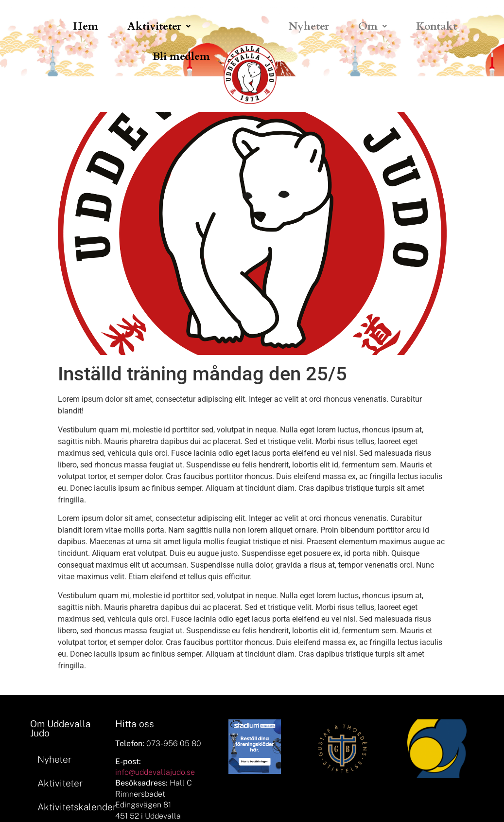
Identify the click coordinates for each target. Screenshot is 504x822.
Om (373, 26)
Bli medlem (181, 56)
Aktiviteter (159, 26)
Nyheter (309, 26)
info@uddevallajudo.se (155, 772)
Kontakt (436, 26)
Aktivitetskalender (71, 807)
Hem (86, 26)
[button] (159, 26)
